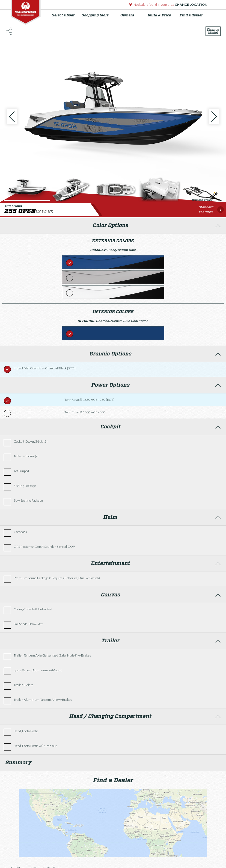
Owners (132, 14)
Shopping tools (96, 14)
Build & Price (161, 14)
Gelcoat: (99, 250)
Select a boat (66, 14)
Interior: (87, 321)
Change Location (191, 5)
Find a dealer (191, 15)
